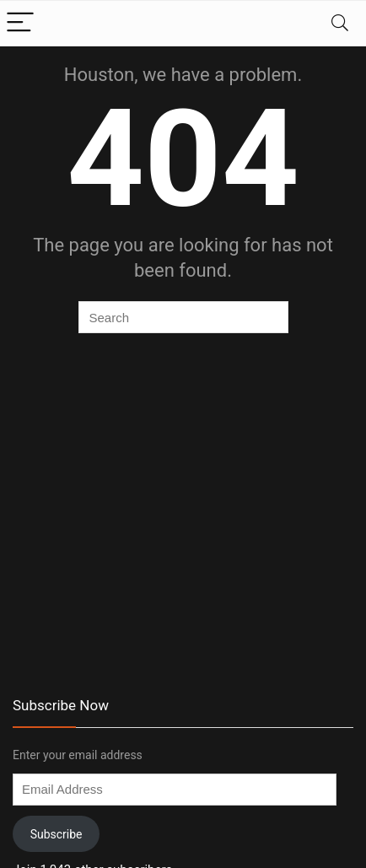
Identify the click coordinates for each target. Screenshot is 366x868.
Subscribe (57, 834)
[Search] (340, 23)
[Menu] (20, 23)
